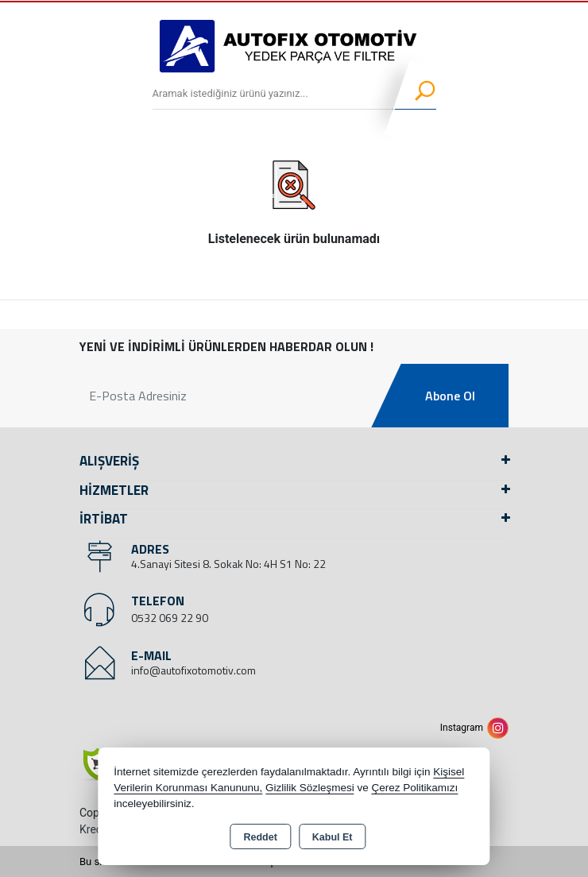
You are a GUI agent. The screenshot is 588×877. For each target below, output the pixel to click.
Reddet (260, 837)
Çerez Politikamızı (415, 788)
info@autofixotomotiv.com (193, 670)
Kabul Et (333, 837)
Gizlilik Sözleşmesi (310, 788)
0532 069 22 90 (170, 618)
